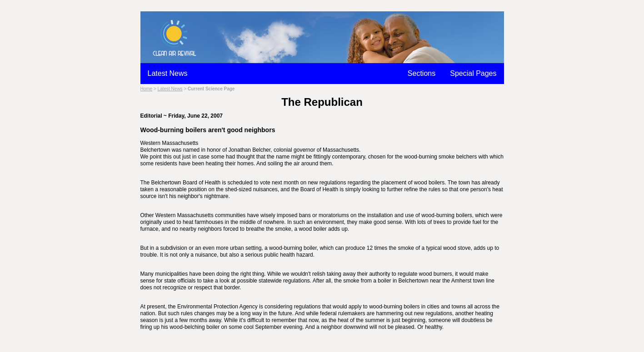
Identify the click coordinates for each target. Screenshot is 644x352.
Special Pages (473, 73)
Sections (422, 73)
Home (147, 89)
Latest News (168, 73)
